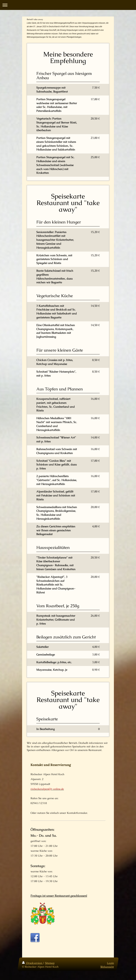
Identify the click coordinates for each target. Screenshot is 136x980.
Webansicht (107, 970)
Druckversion (33, 966)
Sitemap (50, 966)
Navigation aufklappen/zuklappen (68, 5)
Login (110, 966)
